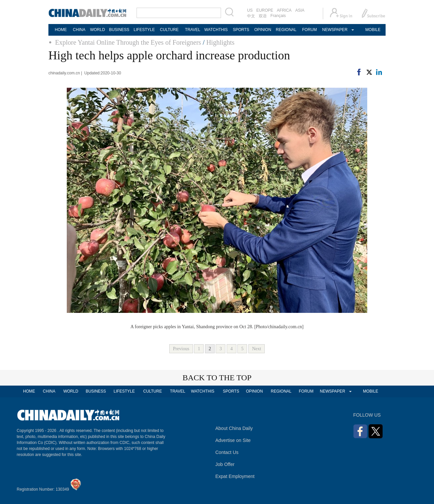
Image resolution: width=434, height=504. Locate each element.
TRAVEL (193, 30)
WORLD (98, 30)
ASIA (300, 10)
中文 (251, 16)
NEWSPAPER (335, 30)
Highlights (220, 42)
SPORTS (241, 30)
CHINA (79, 30)
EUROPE (265, 10)
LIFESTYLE (144, 30)
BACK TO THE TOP (217, 378)
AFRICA (284, 10)
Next (257, 349)
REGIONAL (286, 30)
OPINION (263, 30)
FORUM (309, 30)
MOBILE (373, 30)
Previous (181, 349)
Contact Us (227, 452)
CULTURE (169, 30)
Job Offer (225, 464)
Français (278, 16)
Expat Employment (235, 476)
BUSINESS (119, 30)
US (250, 10)
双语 (263, 16)
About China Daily (234, 428)
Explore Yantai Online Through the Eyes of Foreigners (128, 42)
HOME (61, 30)
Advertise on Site (233, 440)
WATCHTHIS (216, 30)
